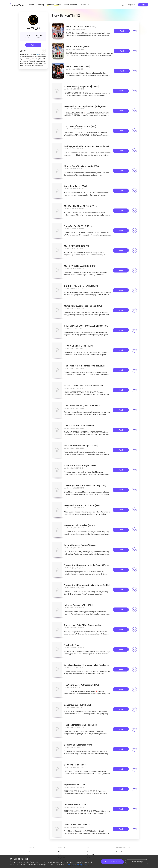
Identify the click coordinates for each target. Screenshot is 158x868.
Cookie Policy (70, 865)
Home (31, 5)
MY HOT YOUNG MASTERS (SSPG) (80, 266)
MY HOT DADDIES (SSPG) (78, 47)
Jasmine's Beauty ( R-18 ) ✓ (77, 805)
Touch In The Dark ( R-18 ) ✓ (77, 825)
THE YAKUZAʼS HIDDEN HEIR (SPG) (80, 126)
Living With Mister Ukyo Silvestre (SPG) (82, 505)
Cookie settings (137, 862)
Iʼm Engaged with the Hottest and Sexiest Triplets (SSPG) (87, 146)
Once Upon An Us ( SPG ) (75, 186)
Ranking (40, 5)
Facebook (119, 852)
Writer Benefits (71, 5)
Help (59, 852)
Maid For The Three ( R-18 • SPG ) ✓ (81, 206)
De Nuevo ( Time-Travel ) (76, 765)
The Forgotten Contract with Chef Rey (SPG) (85, 485)
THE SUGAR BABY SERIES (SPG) (79, 426)
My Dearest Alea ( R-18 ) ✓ (76, 785)
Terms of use (91, 852)
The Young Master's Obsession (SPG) (81, 685)
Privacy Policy (82, 865)
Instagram (119, 855)
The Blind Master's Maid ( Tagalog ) (80, 725)
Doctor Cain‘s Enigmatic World (78, 745)
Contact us (32, 855)
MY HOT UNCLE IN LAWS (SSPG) (81, 27)
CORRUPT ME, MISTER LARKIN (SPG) (81, 286)
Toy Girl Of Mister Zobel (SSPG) (79, 346)
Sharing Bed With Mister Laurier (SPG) (82, 166)
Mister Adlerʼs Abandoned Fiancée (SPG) (83, 306)
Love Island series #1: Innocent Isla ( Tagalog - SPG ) (86, 665)
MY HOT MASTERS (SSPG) (76, 246)
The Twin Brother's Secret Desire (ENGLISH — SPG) (85, 366)
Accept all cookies (112, 862)
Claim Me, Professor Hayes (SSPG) (80, 466)
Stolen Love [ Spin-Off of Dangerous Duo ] (84, 625)
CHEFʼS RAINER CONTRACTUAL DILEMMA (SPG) (87, 326)
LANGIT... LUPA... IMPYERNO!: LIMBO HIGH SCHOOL (83, 386)
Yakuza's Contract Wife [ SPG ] (78, 605)
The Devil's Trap (71, 645)
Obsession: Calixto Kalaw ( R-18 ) (79, 525)
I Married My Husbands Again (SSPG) (81, 446)
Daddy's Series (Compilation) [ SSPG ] (81, 86)
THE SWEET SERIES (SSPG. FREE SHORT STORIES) (83, 406)
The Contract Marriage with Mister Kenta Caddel (87, 585)
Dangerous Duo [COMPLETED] (78, 705)
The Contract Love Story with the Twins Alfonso (87, 565)
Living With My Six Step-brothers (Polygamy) (85, 106)
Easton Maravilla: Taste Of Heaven (80, 545)
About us (31, 852)
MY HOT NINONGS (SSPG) (78, 67)
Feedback (61, 855)
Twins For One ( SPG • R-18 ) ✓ (78, 226)
